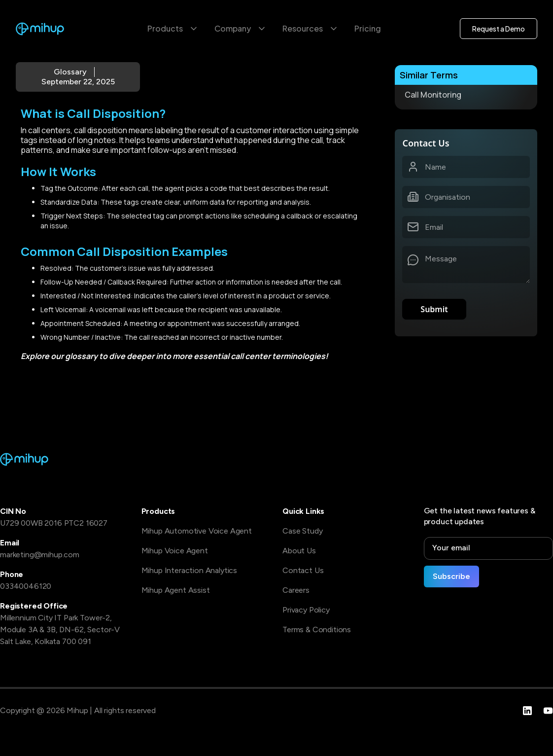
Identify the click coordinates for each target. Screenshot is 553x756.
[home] (40, 29)
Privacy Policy (306, 610)
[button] (173, 29)
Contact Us (303, 570)
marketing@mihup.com (40, 555)
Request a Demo (499, 29)
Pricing (368, 28)
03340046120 (26, 586)
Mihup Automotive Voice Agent (197, 531)
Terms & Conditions (317, 630)
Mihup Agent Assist (176, 590)
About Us (299, 551)
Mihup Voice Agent (175, 551)
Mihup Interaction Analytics (190, 570)
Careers (296, 590)
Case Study (302, 531)
